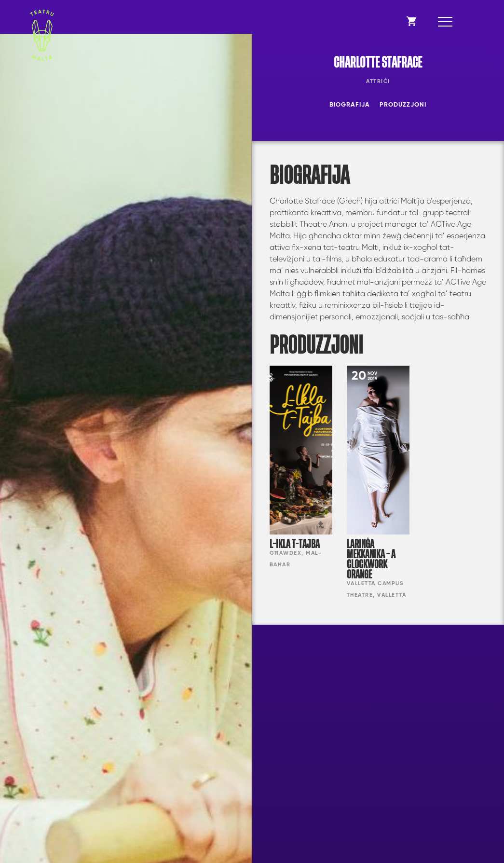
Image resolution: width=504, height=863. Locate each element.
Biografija (350, 105)
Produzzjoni (403, 105)
